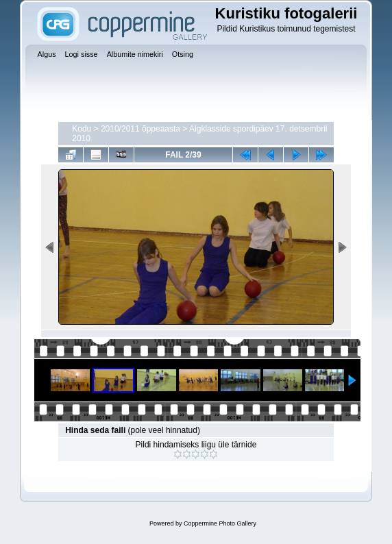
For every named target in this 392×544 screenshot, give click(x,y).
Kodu (82, 129)
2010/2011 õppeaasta (140, 129)
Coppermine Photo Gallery (220, 523)
